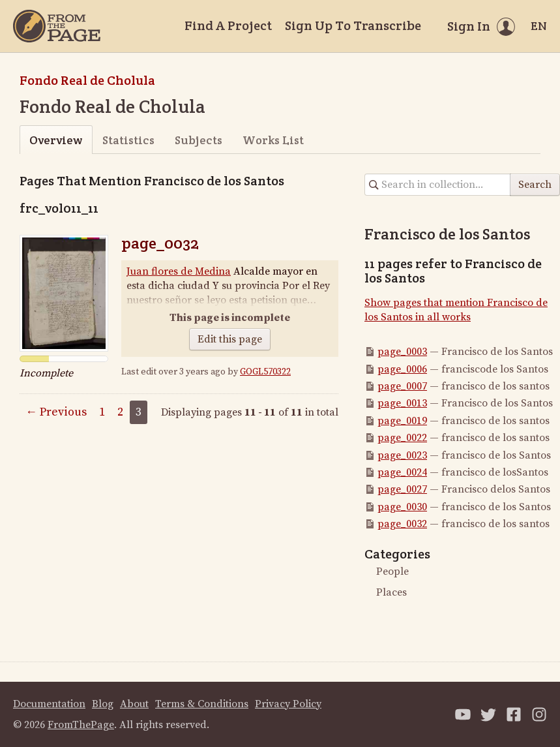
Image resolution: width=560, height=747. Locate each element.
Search (535, 185)
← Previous (56, 412)
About (134, 704)
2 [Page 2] (120, 412)
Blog (103, 704)
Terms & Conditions (202, 704)
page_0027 (402, 489)
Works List (273, 140)
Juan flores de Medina (179, 271)
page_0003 (402, 352)
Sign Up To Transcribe (353, 25)
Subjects (199, 140)
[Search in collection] (438, 185)
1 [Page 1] (102, 412)
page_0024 (402, 472)
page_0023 (402, 455)
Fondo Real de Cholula (87, 80)
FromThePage (81, 725)
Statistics (128, 140)
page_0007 (402, 386)
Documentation (49, 704)
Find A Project (228, 25)
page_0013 (402, 403)
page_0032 (160, 243)
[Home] (57, 26)
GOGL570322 (265, 372)
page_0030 (402, 507)
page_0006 (402, 369)
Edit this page (230, 339)
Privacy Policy (288, 704)
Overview (56, 140)
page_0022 (402, 438)
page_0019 (402, 421)
